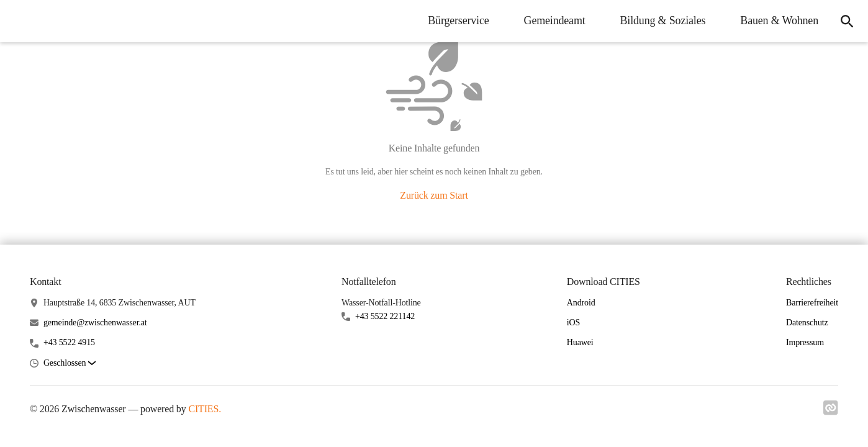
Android (581, 303)
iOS (573, 323)
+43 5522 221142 (385, 316)
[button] (70, 363)
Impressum (805, 342)
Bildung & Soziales (663, 20)
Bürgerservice (458, 20)
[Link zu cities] (831, 412)
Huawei (580, 342)
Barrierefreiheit (812, 303)
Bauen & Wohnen (779, 20)
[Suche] (847, 21)
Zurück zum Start (434, 195)
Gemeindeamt (555, 20)
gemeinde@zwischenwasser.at (95, 323)
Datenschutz (807, 323)
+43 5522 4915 (69, 342)
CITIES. (205, 409)
